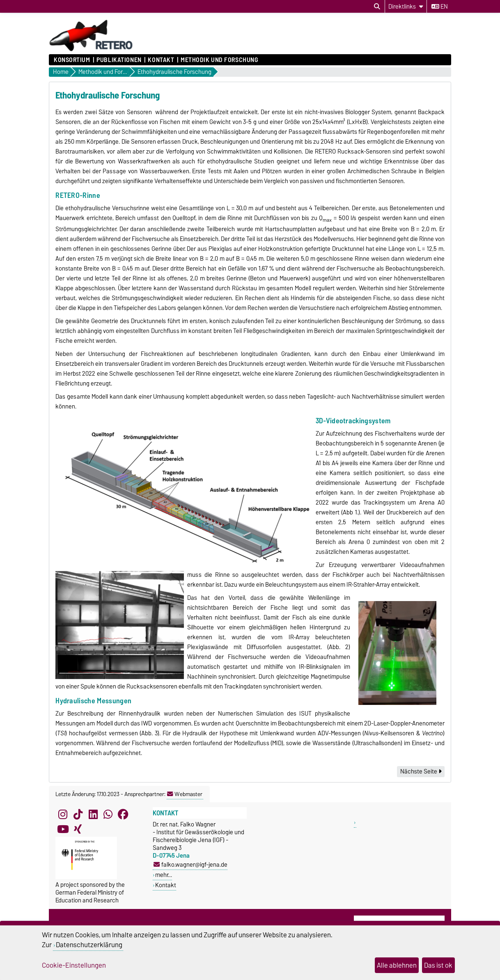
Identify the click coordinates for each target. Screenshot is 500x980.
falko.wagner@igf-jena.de (190, 864)
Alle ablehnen (397, 965)
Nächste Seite (421, 771)
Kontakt (161, 60)
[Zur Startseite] (91, 50)
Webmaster (185, 794)
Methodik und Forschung (219, 60)
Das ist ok (438, 965)
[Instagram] (63, 815)
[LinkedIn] (93, 815)
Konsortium (72, 60)
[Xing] (78, 829)
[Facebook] (123, 815)
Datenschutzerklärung (89, 945)
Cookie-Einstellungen (74, 965)
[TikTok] (78, 815)
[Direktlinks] (406, 6)
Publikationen (119, 60)
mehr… (164, 875)
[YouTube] (63, 829)
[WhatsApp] (108, 815)
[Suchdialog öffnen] (377, 7)
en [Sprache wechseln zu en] (440, 7)
